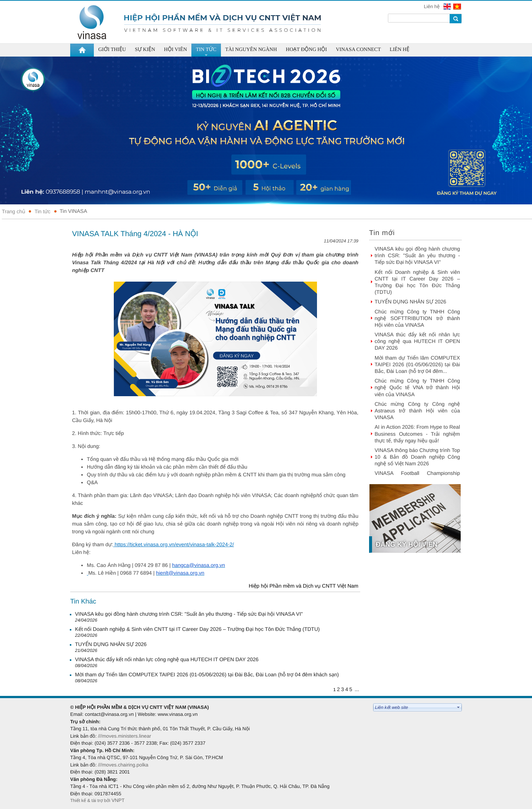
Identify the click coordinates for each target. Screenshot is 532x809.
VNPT (119, 800)
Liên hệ (432, 6)
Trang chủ (13, 211)
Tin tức (42, 211)
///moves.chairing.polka (123, 765)
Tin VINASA (74, 211)
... (357, 689)
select (458, 707)
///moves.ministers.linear (125, 736)
